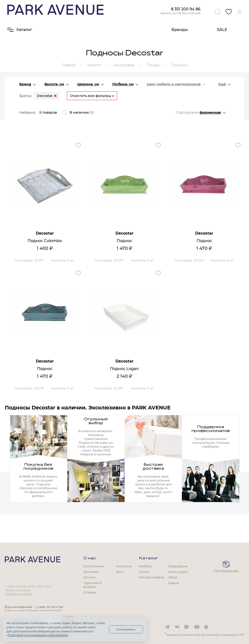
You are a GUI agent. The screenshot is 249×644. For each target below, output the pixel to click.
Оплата (89, 577)
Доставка (91, 572)
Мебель (146, 566)
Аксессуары (178, 572)
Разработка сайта (18, 594)
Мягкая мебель (152, 577)
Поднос (124, 241)
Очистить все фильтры (92, 96)
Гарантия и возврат (92, 585)
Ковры (173, 583)
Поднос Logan (124, 369)
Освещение (178, 566)
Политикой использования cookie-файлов (37, 635)
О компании (93, 566)
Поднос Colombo (45, 241)
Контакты (124, 566)
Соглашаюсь (126, 629)
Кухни (144, 572)
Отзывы (90, 592)
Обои (173, 577)
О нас (90, 558)
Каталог (149, 558)
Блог (120, 572)
